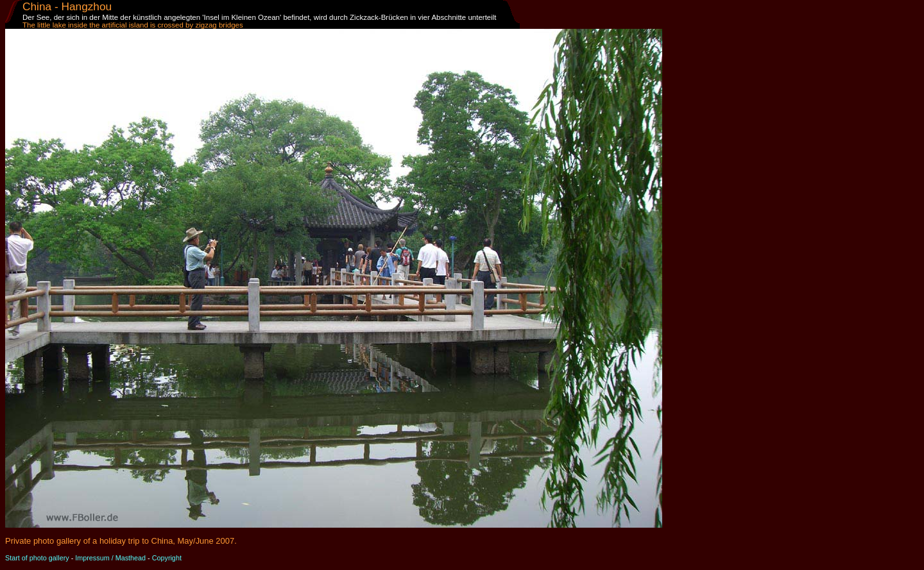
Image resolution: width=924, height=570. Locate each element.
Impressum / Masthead (110, 558)
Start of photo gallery (37, 558)
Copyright (167, 558)
